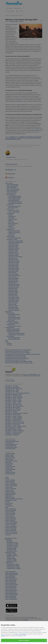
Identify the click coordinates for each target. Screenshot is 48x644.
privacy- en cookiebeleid (20, 634)
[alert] (24, 322)
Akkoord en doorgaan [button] (24, 640)
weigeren (3, 636)
